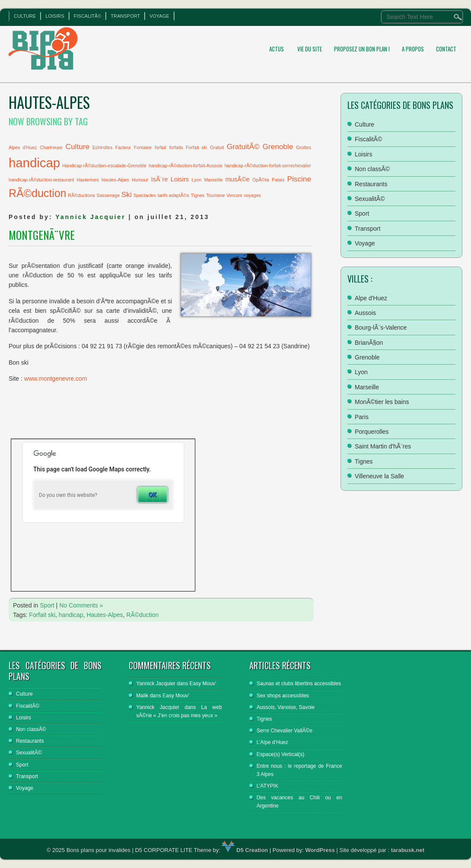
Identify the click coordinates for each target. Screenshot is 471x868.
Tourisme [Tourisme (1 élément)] (215, 195)
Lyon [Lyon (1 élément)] (196, 180)
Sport (47, 605)
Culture (25, 16)
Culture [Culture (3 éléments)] (78, 146)
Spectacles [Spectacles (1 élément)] (145, 195)
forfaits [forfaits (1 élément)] (176, 147)
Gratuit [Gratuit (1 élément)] (217, 147)
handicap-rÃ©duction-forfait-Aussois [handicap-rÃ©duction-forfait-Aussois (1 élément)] (186, 165)
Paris (362, 417)
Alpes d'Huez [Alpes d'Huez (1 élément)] (23, 147)
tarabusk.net (408, 850)
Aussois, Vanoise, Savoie (286, 707)
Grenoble (367, 357)
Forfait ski (42, 615)
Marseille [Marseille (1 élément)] (213, 180)
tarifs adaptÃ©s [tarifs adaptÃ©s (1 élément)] (173, 195)
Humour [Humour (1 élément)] (140, 180)
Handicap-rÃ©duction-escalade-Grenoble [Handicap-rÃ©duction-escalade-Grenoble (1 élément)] (104, 165)
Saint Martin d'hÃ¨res (383, 446)
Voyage (159, 16)
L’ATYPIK (267, 786)
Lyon (361, 372)
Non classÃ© (372, 169)
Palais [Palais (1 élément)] (278, 180)
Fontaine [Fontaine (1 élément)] (143, 147)
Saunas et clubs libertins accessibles (299, 684)
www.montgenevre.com (56, 378)
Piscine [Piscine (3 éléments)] (299, 179)
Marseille (367, 387)
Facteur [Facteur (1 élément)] (123, 147)
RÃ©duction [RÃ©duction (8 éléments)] (37, 193)
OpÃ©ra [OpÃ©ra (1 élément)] (261, 180)
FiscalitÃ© (88, 16)
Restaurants (371, 184)
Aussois (365, 313)
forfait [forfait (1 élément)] (161, 147)
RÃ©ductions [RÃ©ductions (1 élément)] (81, 195)
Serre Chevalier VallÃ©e (285, 731)
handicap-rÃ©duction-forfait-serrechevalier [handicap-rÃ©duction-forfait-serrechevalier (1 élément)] (268, 165)
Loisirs (55, 16)
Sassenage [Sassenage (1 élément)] (108, 195)
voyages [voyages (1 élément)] (252, 195)
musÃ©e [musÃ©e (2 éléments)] (237, 179)
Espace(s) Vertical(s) (281, 754)
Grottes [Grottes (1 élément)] (304, 147)
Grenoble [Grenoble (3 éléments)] (278, 146)
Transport (125, 16)
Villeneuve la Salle (379, 476)
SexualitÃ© (370, 199)
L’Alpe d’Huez (272, 742)
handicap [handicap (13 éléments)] (34, 163)
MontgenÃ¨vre (42, 235)
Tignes (364, 461)
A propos (413, 49)
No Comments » (81, 605)
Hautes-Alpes (105, 615)
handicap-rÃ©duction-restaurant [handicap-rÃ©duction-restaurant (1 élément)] (41, 180)
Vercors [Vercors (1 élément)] (234, 195)
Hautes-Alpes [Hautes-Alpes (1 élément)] (115, 180)
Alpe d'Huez (371, 298)
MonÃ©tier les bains (382, 402)
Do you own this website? (68, 495)
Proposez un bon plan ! (362, 49)
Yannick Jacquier (90, 217)
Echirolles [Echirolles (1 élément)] (102, 147)
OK (152, 495)
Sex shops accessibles (283, 696)
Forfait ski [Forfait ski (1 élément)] (196, 147)
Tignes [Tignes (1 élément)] (198, 195)
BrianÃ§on (369, 343)
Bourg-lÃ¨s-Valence (381, 327)
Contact (446, 49)
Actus (277, 49)
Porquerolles (372, 432)
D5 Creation (245, 850)
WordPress (320, 850)
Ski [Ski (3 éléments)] (127, 194)
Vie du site (310, 49)
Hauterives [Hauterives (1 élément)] (88, 180)
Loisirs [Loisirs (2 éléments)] (180, 179)
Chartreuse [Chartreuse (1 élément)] (51, 147)
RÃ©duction (142, 615)
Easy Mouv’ (203, 684)
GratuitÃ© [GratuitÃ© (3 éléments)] (243, 146)
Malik (142, 696)
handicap (71, 615)
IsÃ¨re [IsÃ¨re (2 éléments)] (159, 179)
